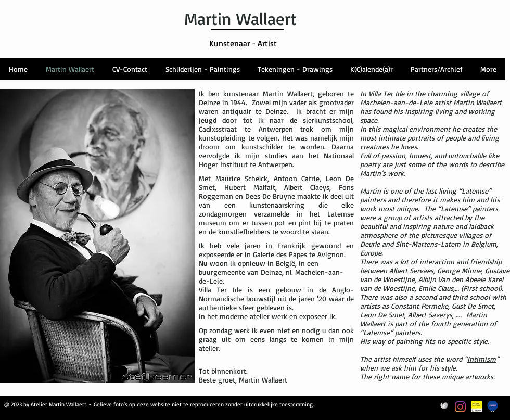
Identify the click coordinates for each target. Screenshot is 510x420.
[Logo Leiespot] (493, 407)
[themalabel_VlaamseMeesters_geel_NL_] (476, 407)
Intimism (482, 359)
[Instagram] (460, 407)
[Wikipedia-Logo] (444, 407)
